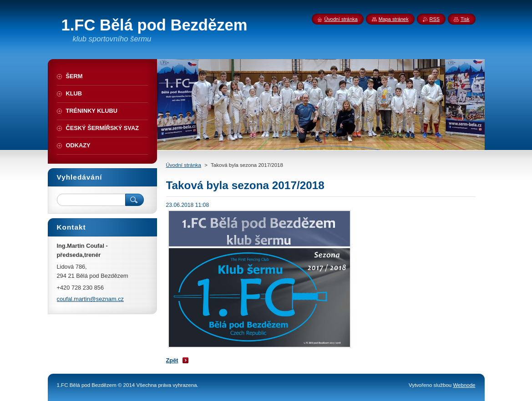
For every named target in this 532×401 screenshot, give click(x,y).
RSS (435, 19)
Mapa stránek (394, 19)
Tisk (465, 19)
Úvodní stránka (184, 165)
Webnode (464, 385)
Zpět (172, 360)
